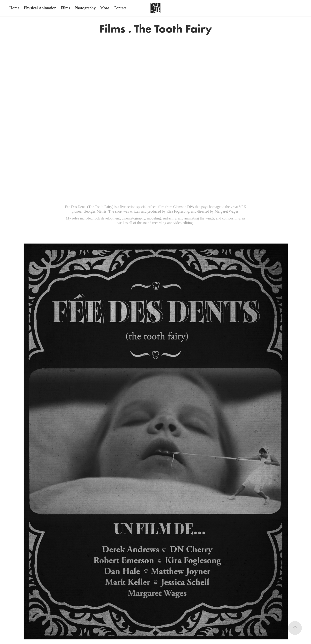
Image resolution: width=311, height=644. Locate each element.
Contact (120, 8)
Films (65, 8)
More (105, 8)
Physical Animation (40, 8)
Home (14, 8)
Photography (85, 8)
